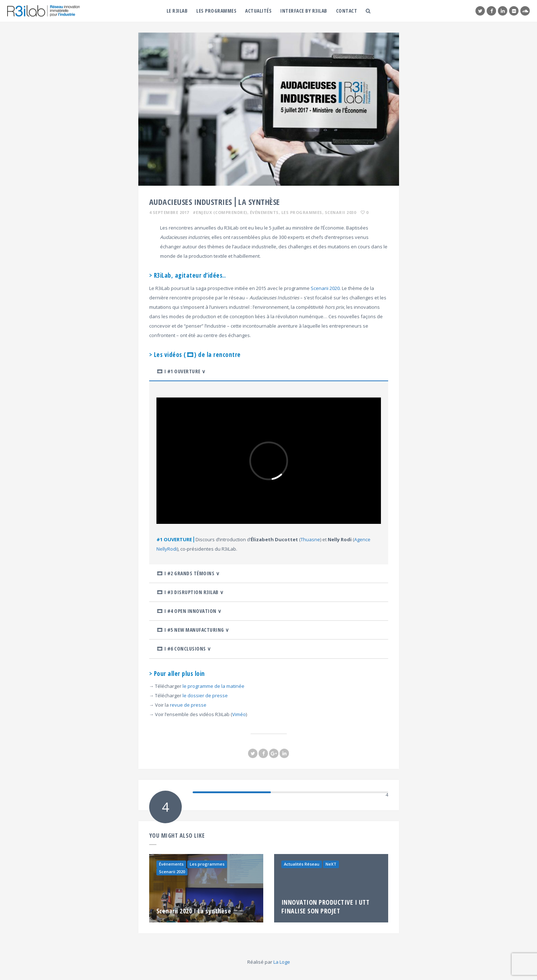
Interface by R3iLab (304, 11)
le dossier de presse (205, 695)
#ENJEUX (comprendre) (220, 212)
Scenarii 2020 (325, 288)
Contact (347, 11)
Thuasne (310, 539)
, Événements (263, 212)
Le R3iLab (177, 11)
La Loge (282, 962)
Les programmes (216, 11)
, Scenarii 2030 (339, 212)
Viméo (239, 714)
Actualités (258, 11)
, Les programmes (301, 212)
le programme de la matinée (213, 686)
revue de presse (188, 705)
